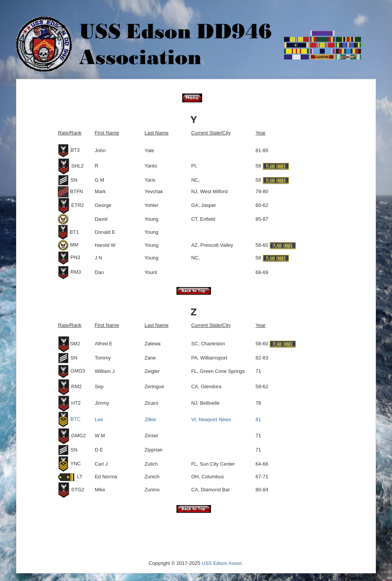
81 (258, 419)
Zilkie (150, 419)
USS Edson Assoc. (223, 563)
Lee (99, 419)
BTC (69, 419)
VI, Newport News (211, 419)
